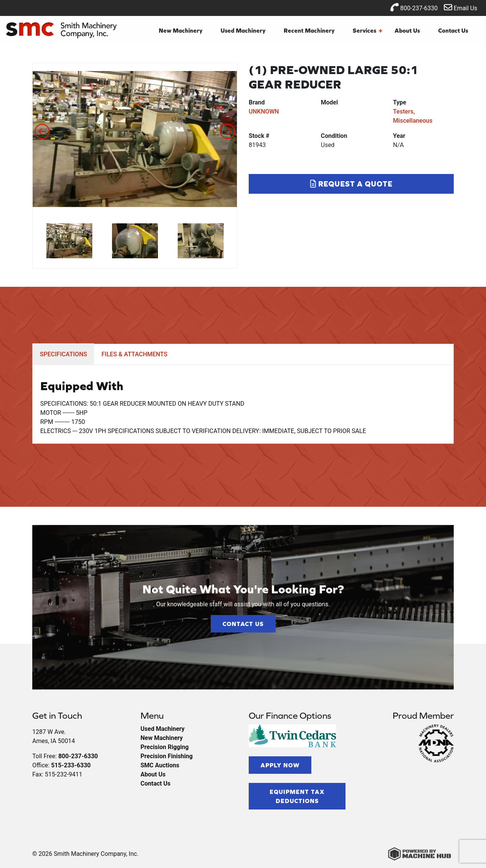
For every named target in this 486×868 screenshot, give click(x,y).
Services (368, 30)
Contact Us (453, 30)
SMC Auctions (160, 765)
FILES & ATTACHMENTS (134, 354)
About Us (407, 30)
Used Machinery (243, 30)
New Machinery (181, 30)
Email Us (461, 7)
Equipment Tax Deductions (297, 796)
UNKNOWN (264, 111)
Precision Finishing (166, 756)
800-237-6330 (414, 7)
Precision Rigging (165, 747)
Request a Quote (351, 184)
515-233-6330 (71, 765)
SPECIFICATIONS (63, 354)
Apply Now (280, 765)
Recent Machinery (309, 30)
